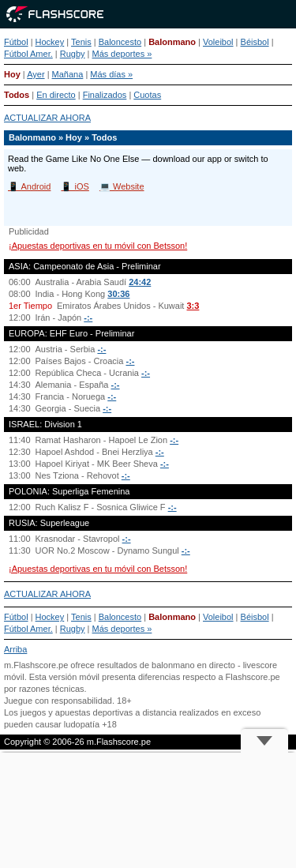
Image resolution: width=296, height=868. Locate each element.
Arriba (15, 649)
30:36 (118, 294)
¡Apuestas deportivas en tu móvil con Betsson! (98, 246)
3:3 (193, 306)
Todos (17, 95)
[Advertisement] (148, 810)
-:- (88, 318)
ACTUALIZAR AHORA (47, 118)
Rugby (73, 54)
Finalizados (105, 95)
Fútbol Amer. (28, 54)
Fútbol (16, 42)
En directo (56, 95)
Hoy (12, 74)
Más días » (111, 74)
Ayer (36, 74)
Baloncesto (120, 42)
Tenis (81, 42)
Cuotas (147, 95)
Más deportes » (122, 54)
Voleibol (218, 42)
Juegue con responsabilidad (58, 701)
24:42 (140, 282)
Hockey (50, 42)
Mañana (68, 74)
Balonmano (172, 42)
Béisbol (255, 42)
